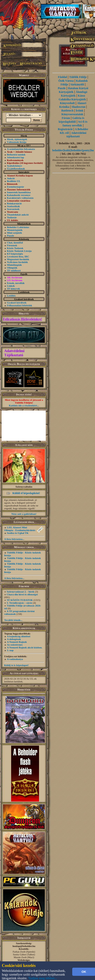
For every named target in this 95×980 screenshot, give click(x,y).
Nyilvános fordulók (17, 262)
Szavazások (13, 209)
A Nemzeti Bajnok (17, 642)
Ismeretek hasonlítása (19, 192)
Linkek (11, 286)
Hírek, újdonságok (17, 139)
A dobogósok (14, 639)
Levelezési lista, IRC (18, 256)
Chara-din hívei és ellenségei (22, 594)
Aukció (11, 178)
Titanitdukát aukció (18, 215)
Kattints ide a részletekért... (24, 405)
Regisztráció (65, 129)
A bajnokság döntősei (19, 636)
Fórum (66, 118)
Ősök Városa (66, 81)
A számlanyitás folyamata (21, 149)
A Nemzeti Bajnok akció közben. (25, 647)
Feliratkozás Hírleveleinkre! (23, 319)
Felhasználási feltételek (20, 305)
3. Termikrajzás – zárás (20, 603)
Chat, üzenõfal (15, 242)
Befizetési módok (16, 155)
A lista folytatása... (14, 539)
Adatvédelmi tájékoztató (76, 135)
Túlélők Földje (78, 77)
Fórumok (12, 245)
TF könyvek (13, 289)
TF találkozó (14, 270)
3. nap (10, 650)
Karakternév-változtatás (20, 198)
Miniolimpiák (14, 265)
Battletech (67, 111)
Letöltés (11, 296)
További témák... (13, 620)
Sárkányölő (77, 84)
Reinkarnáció (14, 203)
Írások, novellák (16, 283)
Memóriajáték (15, 230)
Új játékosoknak (16, 168)
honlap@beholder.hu (24, 946)
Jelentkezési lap (16, 157)
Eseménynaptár (16, 187)
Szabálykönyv (15, 166)
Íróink (80, 111)
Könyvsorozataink (72, 114)
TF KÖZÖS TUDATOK (20, 600)
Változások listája (17, 142)
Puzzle (11, 236)
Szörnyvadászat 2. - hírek (21, 592)
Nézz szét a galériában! (24, 514)
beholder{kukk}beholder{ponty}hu (73, 150)
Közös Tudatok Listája (19, 251)
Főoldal (63, 77)
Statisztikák (13, 206)
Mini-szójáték (15, 233)
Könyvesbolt (67, 103)
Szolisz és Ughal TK (18, 533)
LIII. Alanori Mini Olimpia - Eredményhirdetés (20, 529)
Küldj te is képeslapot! (16, 665)
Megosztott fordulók (18, 259)
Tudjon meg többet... (43, 978)
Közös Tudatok (15, 248)
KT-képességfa (15, 254)
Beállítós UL (14, 181)
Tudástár (12, 217)
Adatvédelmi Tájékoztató (14, 353)
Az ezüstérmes (15, 645)
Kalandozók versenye (19, 195)
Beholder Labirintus (18, 227)
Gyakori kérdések (17, 303)
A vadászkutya (15, 659)
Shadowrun (78, 107)
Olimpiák (12, 268)
